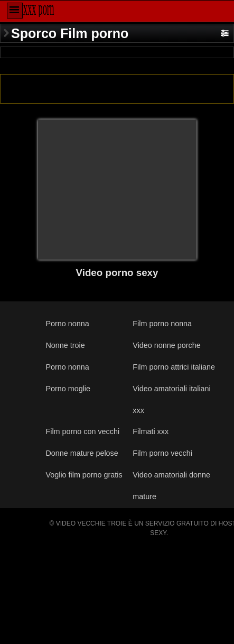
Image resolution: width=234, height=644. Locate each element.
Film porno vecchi (162, 453)
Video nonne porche (166, 345)
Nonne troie (65, 345)
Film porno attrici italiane (174, 367)
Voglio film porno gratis (84, 475)
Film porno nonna (162, 324)
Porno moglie (68, 389)
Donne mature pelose (82, 453)
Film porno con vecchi (82, 431)
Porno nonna (67, 324)
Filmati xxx (151, 431)
